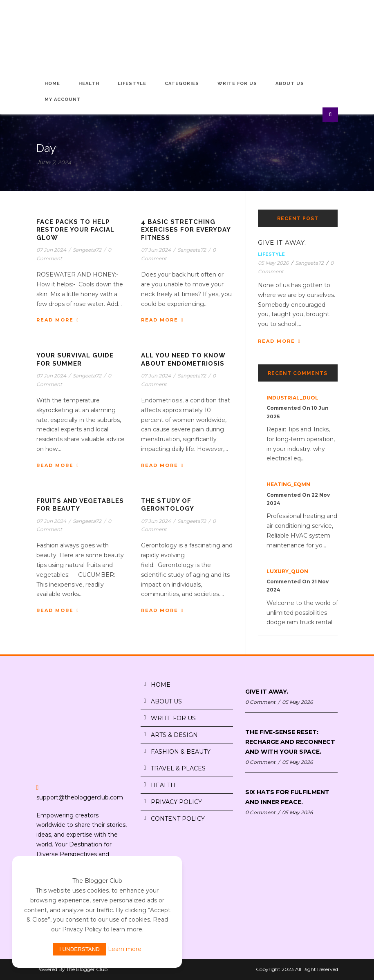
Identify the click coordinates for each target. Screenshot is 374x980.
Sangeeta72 (87, 250)
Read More (58, 320)
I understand (80, 949)
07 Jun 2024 (51, 250)
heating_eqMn (288, 484)
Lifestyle (132, 84)
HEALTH (163, 785)
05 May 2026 (273, 263)
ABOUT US (166, 701)
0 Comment (260, 702)
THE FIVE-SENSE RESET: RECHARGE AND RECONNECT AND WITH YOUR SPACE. (290, 742)
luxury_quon (287, 571)
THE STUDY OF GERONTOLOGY (168, 505)
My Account (63, 99)
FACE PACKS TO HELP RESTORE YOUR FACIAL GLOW (75, 230)
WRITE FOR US (173, 718)
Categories (182, 84)
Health (89, 84)
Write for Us (237, 84)
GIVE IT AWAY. (282, 242)
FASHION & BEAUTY (181, 752)
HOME (161, 685)
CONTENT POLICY (178, 819)
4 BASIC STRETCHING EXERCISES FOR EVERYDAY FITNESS (186, 230)
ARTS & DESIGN (174, 735)
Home (52, 84)
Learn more (125, 949)
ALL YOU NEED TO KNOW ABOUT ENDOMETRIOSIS (183, 359)
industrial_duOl (292, 398)
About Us (290, 84)
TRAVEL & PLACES (178, 768)
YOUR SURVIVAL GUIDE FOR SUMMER (75, 359)
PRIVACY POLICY (176, 802)
